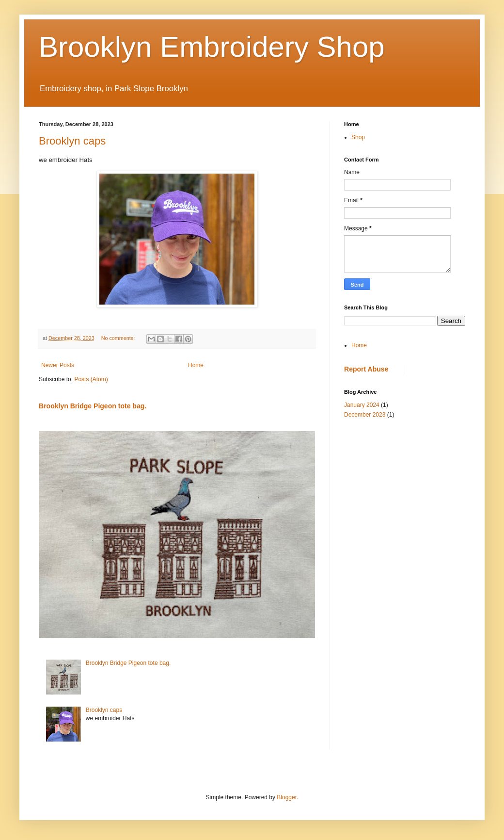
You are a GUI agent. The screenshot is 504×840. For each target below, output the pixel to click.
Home (196, 365)
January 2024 (362, 405)
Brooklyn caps (72, 141)
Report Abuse (366, 369)
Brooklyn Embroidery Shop (212, 47)
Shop (358, 137)
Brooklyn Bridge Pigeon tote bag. (93, 406)
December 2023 (365, 415)
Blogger (287, 797)
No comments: (119, 338)
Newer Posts (58, 365)
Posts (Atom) (91, 379)
